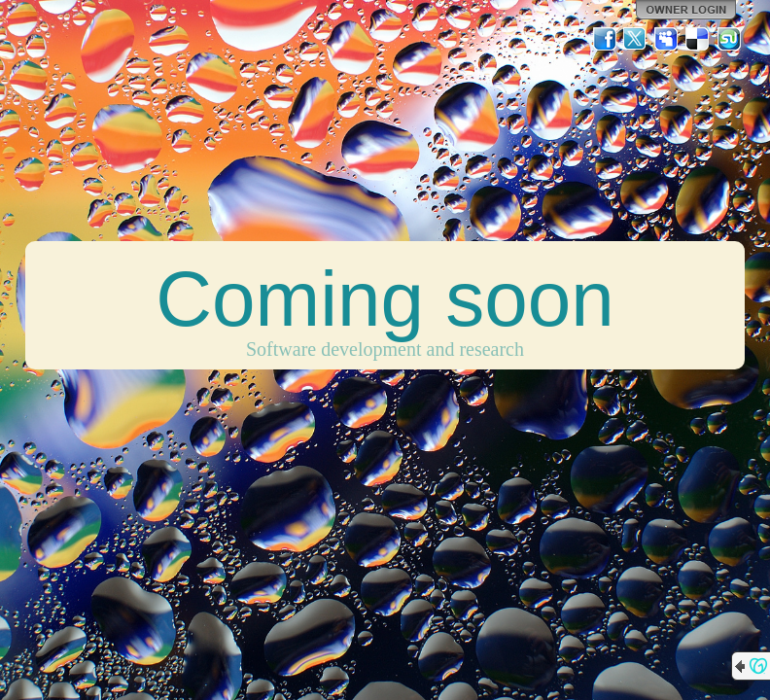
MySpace (667, 39)
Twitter (636, 39)
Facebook (605, 39)
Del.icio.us (698, 39)
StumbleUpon (729, 39)
